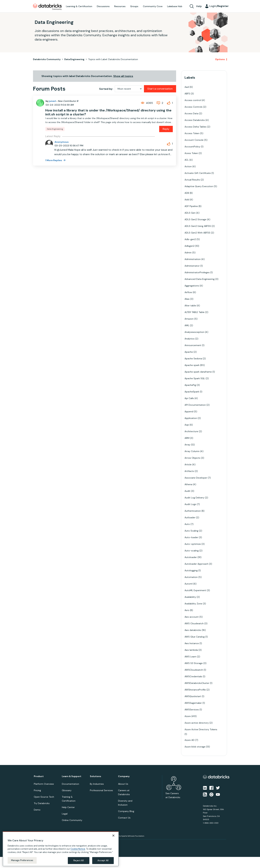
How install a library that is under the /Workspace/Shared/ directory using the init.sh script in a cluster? (108, 112)
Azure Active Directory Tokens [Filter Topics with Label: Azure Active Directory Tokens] (201, 729)
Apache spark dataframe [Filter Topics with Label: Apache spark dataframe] (198, 372)
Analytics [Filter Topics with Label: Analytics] (190, 339)
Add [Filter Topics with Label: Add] (187, 200)
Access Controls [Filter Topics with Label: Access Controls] (194, 107)
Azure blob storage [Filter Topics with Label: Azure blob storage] (195, 747)
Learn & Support (72, 776)
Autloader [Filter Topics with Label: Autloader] (190, 517)
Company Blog (126, 811)
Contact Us (124, 818)
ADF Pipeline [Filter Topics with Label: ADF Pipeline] (191, 206)
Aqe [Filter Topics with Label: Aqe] (187, 425)
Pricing (37, 790)
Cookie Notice (78, 849)
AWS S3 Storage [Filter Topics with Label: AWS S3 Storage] (194, 663)
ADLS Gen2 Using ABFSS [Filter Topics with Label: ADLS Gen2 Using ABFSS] (198, 226)
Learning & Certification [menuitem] (79, 6)
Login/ (219, 6)
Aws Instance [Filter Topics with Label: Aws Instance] (192, 643)
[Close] (113, 836)
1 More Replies (54, 160)
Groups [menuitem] (134, 6)
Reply (166, 129)
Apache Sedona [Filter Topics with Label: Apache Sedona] (193, 358)
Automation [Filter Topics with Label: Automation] (191, 577)
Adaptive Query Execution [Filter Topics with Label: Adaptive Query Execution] (199, 186)
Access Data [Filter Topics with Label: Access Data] (191, 113)
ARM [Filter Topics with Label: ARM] (187, 438)
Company (124, 776)
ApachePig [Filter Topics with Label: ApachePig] (190, 385)
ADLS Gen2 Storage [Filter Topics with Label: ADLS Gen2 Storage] (195, 219)
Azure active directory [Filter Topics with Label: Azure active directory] (197, 723)
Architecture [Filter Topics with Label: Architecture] (191, 431)
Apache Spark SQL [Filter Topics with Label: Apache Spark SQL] (195, 378)
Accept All (103, 860)
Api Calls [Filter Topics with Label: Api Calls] (189, 398)
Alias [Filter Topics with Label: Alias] (187, 299)
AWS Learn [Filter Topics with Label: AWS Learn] (190, 657)
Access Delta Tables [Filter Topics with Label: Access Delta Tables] (195, 127)
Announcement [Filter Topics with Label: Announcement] (193, 345)
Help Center (68, 807)
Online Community (72, 820)
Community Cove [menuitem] (153, 6)
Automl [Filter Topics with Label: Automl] (189, 584)
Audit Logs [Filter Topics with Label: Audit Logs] (190, 504)
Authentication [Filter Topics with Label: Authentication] (193, 511)
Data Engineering (74, 59)
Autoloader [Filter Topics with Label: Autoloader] (191, 557)
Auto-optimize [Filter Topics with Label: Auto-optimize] (193, 544)
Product (39, 776)
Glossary (67, 790)
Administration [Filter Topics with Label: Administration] (193, 259)
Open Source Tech (44, 797)
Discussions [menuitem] (103, 6)
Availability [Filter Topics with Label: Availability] (190, 597)
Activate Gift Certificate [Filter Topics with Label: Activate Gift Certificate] (198, 173)
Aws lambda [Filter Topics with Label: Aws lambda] (191, 650)
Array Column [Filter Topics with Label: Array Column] (192, 451)
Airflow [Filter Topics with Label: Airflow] (188, 292)
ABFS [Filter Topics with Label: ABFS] (187, 94)
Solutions (96, 776)
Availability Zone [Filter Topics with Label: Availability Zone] (193, 604)
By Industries (97, 784)
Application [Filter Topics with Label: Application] (191, 418)
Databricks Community (47, 7)
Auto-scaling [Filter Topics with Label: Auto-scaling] (192, 551)
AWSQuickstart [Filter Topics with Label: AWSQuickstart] (193, 696)
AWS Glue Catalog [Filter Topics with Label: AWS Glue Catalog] (195, 637)
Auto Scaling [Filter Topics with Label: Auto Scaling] (191, 531)
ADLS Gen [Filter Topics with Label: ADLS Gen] (190, 213)
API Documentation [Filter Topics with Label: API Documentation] (195, 405)
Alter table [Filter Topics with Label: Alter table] (190, 306)
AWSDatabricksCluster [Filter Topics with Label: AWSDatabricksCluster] (197, 683)
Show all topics (123, 76)
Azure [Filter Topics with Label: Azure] (188, 716)
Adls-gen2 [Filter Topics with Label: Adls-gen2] (190, 239)
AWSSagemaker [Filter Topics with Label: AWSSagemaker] (193, 703)
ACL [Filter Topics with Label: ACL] (187, 160)
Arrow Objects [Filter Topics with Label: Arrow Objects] (192, 458)
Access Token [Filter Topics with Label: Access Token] (192, 133)
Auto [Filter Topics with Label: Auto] (187, 524)
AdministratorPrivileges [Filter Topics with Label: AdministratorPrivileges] (197, 272)
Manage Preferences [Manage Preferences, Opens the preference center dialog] (22, 860)
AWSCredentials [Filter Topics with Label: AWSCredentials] (193, 676)
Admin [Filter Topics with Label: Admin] (188, 253)
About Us (123, 784)
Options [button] (220, 59)
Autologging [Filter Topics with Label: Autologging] (191, 570)
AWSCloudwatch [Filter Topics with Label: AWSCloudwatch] (194, 670)
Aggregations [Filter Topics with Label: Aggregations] (192, 286)
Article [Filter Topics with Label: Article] (188, 464)
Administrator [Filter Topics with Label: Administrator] (192, 266)
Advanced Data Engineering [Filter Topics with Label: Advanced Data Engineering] (200, 279)
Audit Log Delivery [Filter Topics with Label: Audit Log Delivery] (194, 498)
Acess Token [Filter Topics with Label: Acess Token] (191, 153)
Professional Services (101, 790)
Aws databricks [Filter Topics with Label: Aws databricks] (193, 630)
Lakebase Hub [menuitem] (175, 6)
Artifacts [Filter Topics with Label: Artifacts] (189, 471)
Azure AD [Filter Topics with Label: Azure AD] (190, 740)
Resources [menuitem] (120, 6)
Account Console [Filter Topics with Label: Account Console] (194, 140)
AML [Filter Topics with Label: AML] (187, 325)
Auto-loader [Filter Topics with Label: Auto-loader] (191, 537)
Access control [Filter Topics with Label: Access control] (193, 100)
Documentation (70, 784)
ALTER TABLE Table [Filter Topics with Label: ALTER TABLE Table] (195, 312)
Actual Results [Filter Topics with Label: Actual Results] (192, 180)
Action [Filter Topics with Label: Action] (188, 166)
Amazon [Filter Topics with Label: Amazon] (189, 319)
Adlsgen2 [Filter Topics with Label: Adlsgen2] (190, 246)
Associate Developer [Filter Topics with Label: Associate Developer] (196, 478)
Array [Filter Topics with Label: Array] (187, 445)
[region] (61, 849)
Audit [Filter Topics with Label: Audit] (187, 491)
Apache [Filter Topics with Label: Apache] (189, 352)
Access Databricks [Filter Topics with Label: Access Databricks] (195, 120)
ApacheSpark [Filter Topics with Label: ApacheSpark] (192, 392)
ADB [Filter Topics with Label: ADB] (187, 193)
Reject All (79, 860)
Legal (65, 814)
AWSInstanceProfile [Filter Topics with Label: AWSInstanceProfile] (195, 690)
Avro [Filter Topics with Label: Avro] (187, 610)
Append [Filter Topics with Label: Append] (189, 411)
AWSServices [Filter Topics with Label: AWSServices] (192, 710)
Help (199, 6)
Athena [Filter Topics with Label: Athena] (188, 484)
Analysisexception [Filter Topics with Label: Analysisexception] (194, 332)
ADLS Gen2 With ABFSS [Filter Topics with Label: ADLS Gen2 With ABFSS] (197, 233)
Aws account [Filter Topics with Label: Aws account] (192, 617)
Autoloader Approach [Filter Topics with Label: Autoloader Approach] (196, 564)
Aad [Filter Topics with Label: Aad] (187, 87)
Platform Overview (44, 784)
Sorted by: (106, 89)
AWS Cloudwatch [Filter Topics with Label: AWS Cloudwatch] (194, 623)
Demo (37, 810)
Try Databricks (42, 803)
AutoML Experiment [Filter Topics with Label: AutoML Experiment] (195, 590)
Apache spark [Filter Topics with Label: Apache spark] (192, 365)
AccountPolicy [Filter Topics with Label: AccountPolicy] (192, 147)
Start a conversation (160, 89)
